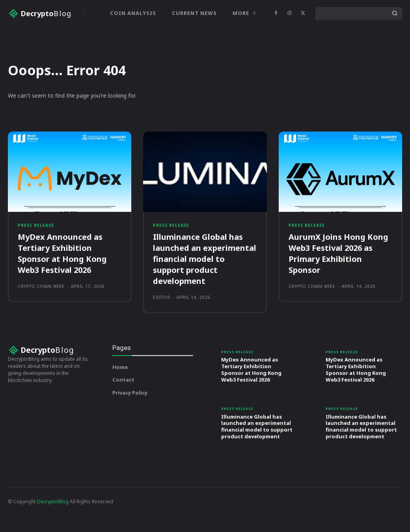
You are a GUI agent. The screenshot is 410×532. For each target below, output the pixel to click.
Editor (162, 328)
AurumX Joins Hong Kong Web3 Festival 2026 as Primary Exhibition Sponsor (338, 284)
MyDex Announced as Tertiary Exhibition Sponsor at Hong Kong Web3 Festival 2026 (62, 284)
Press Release (36, 255)
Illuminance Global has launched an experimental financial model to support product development (205, 289)
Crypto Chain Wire (41, 317)
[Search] (395, 13)
